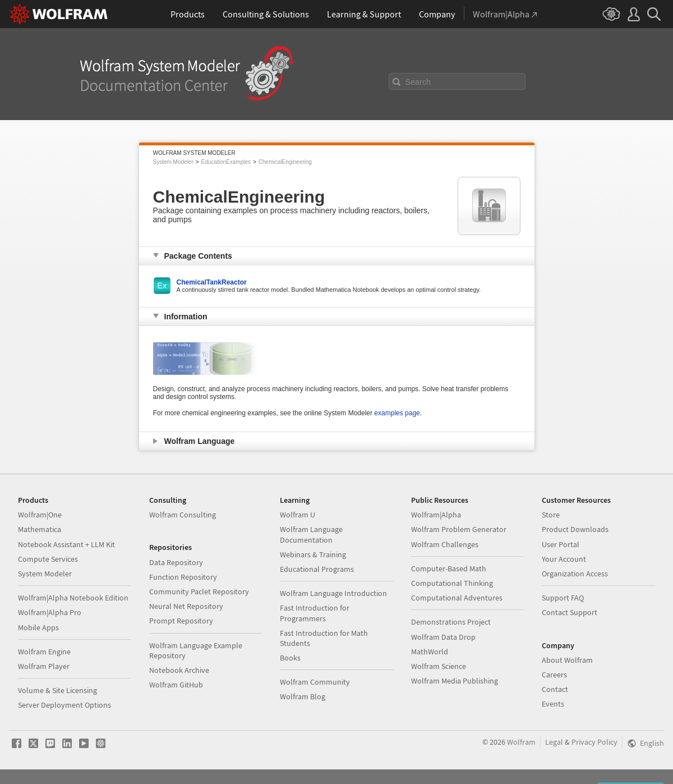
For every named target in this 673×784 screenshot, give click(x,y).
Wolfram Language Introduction (333, 593)
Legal (554, 742)
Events (553, 704)
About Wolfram (567, 660)
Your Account (564, 559)
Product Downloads (575, 529)
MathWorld (430, 652)
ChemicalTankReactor (212, 282)
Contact (555, 689)
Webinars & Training (313, 554)
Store (551, 515)
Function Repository (183, 577)
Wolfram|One (40, 515)
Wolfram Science (439, 666)
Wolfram (521, 742)
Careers (554, 675)
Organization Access (575, 574)
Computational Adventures (457, 598)
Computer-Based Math (449, 568)
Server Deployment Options (64, 705)
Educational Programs (317, 569)
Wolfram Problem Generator (459, 529)
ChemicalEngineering (285, 162)
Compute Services (48, 559)
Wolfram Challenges (445, 544)
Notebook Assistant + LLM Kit (66, 544)
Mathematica (40, 529)
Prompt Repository (181, 621)
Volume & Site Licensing (57, 690)
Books (290, 658)
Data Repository (176, 562)
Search (418, 82)
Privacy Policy (594, 742)
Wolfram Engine (44, 652)
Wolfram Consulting (183, 515)
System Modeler (173, 162)
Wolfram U (298, 515)
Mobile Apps (38, 627)
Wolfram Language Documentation (311, 534)
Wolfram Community (315, 682)
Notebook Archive (179, 670)
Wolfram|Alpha (436, 515)
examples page (397, 413)
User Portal (561, 544)
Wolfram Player (44, 666)
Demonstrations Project (451, 622)
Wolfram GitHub (176, 685)
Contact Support (570, 612)
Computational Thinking (452, 583)
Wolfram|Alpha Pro (50, 612)
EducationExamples (226, 162)
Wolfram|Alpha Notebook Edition (73, 598)
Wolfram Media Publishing (455, 681)
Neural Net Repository (186, 606)
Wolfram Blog (303, 696)
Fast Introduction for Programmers (315, 613)
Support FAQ (563, 598)
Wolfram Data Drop (443, 637)
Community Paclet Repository (199, 592)
